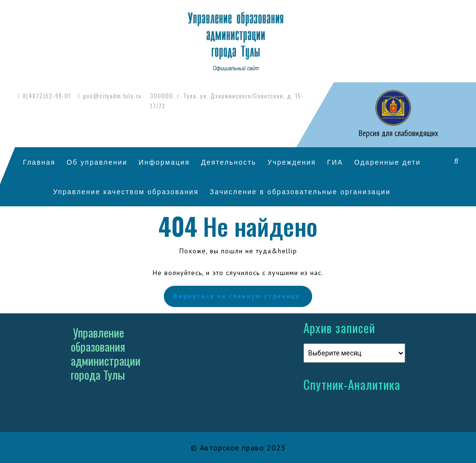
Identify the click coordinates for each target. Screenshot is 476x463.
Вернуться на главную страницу (238, 296)
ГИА (335, 162)
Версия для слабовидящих (397, 133)
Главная (39, 162)
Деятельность (229, 162)
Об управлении (97, 162)
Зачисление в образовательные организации (300, 192)
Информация (164, 162)
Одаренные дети (388, 162)
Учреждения (292, 162)
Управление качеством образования (126, 192)
